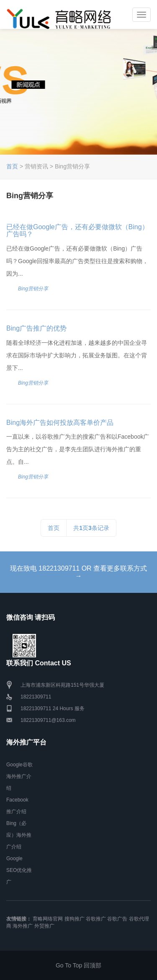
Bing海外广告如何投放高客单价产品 (60, 423)
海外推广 (23, 926)
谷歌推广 (96, 919)
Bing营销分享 (33, 289)
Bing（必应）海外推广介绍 (19, 835)
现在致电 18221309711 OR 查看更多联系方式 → (78, 572)
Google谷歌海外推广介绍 (19, 776)
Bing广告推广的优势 (36, 328)
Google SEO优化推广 (19, 870)
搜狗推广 (75, 919)
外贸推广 (44, 926)
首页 (12, 166)
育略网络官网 (48, 919)
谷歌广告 (117, 919)
